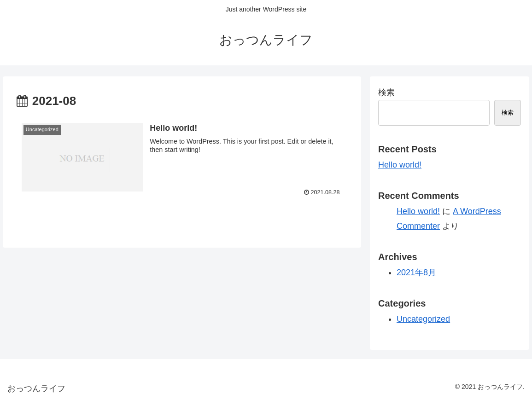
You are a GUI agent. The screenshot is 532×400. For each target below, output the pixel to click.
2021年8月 (416, 272)
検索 (386, 93)
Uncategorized (423, 319)
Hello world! (400, 165)
